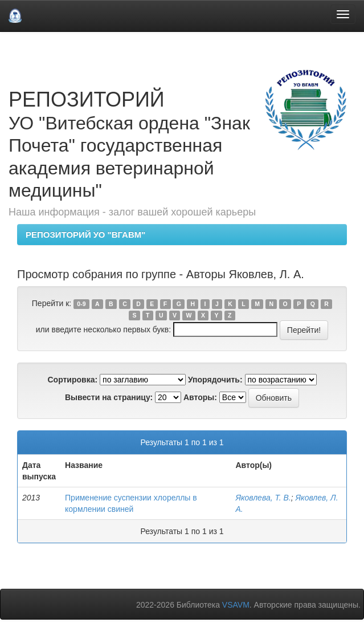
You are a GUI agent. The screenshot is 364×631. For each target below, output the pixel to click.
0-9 (81, 304)
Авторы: (200, 397)
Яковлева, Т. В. (263, 498)
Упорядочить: (215, 380)
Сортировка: (72, 380)
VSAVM (236, 605)
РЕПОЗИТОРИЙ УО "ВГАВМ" (85, 235)
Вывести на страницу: (109, 397)
